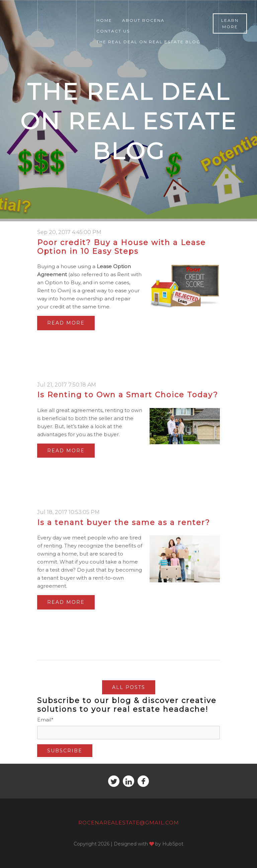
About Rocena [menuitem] (143, 20)
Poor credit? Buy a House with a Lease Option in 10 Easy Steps (121, 247)
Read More (66, 323)
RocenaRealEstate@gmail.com (128, 823)
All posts (129, 687)
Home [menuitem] (104, 20)
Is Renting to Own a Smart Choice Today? (128, 395)
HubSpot (173, 844)
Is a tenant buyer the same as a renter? (124, 523)
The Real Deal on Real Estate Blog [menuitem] (148, 42)
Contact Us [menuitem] (113, 31)
